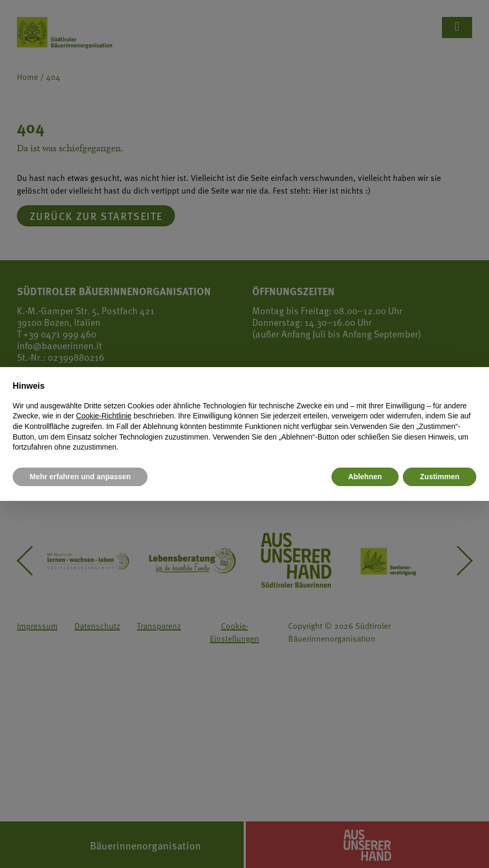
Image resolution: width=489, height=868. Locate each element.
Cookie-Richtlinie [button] (104, 416)
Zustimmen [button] (440, 477)
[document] (245, 416)
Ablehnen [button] (365, 477)
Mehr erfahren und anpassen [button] (80, 477)
